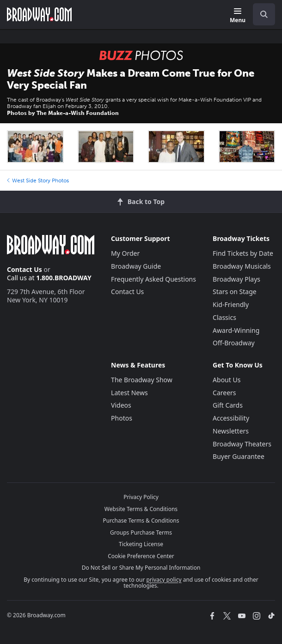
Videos (121, 405)
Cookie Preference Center (141, 556)
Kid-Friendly (231, 304)
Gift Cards (228, 405)
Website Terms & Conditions (141, 509)
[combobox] (260, 14)
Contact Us (25, 269)
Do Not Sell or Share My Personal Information (141, 568)
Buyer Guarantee (239, 456)
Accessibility (231, 418)
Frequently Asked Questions (153, 279)
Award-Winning (236, 330)
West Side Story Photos (38, 181)
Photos (122, 418)
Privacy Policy (141, 497)
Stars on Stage (235, 292)
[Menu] (238, 16)
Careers (224, 393)
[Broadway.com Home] (39, 14)
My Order (125, 253)
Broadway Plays (236, 279)
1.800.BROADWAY (64, 278)
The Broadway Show (142, 380)
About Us (227, 380)
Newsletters (231, 431)
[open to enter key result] (264, 14)
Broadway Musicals (242, 266)
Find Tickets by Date (243, 253)
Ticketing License (141, 544)
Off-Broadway (234, 343)
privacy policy (164, 580)
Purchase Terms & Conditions (141, 521)
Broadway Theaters (242, 444)
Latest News (129, 393)
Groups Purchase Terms (141, 533)
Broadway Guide (136, 266)
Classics (224, 317)
